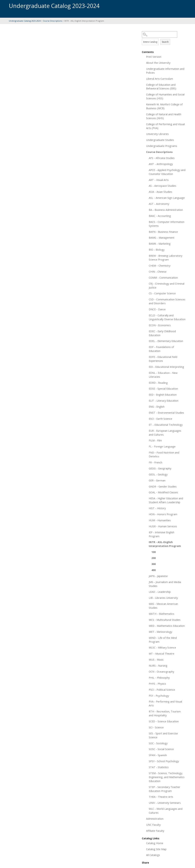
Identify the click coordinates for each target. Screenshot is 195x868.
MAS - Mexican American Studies (163, 606)
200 (154, 558)
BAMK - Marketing (160, 244)
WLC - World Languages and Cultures (166, 811)
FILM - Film (155, 440)
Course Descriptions (52, 21)
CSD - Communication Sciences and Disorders (167, 301)
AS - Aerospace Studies (162, 186)
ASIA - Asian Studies (160, 192)
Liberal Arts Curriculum (160, 79)
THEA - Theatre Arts (161, 797)
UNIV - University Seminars (165, 803)
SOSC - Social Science (161, 749)
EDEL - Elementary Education (166, 341)
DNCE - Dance (157, 309)
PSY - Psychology (159, 696)
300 (154, 564)
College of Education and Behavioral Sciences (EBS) (161, 87)
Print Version (154, 57)
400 (154, 570)
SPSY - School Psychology (164, 761)
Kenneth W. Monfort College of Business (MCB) (164, 106)
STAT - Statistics (159, 767)
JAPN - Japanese (158, 576)
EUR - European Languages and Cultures (165, 433)
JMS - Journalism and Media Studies (165, 584)
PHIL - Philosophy (159, 678)
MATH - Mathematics (161, 614)
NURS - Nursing (158, 666)
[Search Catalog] (160, 34)
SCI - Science (156, 727)
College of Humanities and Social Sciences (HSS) (165, 96)
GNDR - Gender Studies (163, 486)
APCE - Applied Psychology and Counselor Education (167, 172)
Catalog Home (155, 843)
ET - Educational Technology (166, 425)
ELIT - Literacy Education (164, 401)
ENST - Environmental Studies (166, 413)
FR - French (155, 462)
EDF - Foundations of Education (161, 349)
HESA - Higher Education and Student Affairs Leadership (166, 500)
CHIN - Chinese (158, 272)
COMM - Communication (163, 278)
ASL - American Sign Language (167, 198)
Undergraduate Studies (160, 140)
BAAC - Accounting (160, 216)
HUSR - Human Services (163, 526)
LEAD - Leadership (160, 592)
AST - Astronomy (159, 204)
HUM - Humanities (160, 520)
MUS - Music (156, 659)
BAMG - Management (162, 238)
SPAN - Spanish (158, 755)
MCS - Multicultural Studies (165, 620)
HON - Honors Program (163, 514)
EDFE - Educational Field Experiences (163, 359)
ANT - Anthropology (161, 164)
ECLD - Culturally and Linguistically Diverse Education (167, 317)
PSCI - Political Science (162, 690)
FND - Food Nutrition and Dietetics (164, 454)
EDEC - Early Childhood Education (162, 333)
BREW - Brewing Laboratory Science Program (165, 258)
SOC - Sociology (158, 743)
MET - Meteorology (160, 632)
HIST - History (157, 508)
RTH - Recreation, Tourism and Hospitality (165, 713)
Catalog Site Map (156, 849)
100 (154, 552)
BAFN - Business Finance (163, 232)
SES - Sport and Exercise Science (163, 735)
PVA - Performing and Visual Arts (165, 703)
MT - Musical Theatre (161, 653)
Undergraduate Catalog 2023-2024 (25, 21)
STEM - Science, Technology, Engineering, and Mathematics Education (167, 777)
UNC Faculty (153, 825)
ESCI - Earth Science (160, 419)
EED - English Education (163, 395)
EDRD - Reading (158, 383)
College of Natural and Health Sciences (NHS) (164, 116)
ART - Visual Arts (159, 180)
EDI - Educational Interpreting (166, 367)
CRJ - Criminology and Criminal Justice (167, 285)
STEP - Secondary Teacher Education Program (165, 789)
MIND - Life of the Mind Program (163, 640)
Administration (155, 819)
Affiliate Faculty (155, 831)
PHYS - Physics (157, 684)
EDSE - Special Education (163, 389)
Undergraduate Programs (162, 146)
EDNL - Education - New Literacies (163, 375)
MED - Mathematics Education (167, 626)
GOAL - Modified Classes (163, 492)
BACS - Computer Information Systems (167, 224)
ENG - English (157, 407)
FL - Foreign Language (162, 446)
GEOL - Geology (158, 474)
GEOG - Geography (160, 468)
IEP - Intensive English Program (161, 534)
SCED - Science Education (164, 721)
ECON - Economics (160, 325)
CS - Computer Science (162, 293)
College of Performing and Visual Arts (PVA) (165, 126)
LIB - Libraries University (163, 598)
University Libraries (157, 134)
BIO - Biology (157, 250)
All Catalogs (153, 855)
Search (165, 42)
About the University (158, 63)
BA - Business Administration (166, 210)
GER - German (157, 480)
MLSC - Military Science (162, 647)
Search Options (164, 38)
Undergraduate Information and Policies (165, 71)
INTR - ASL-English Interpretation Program (165, 544)
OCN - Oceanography (161, 672)
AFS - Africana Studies (162, 158)
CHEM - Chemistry (160, 265)
